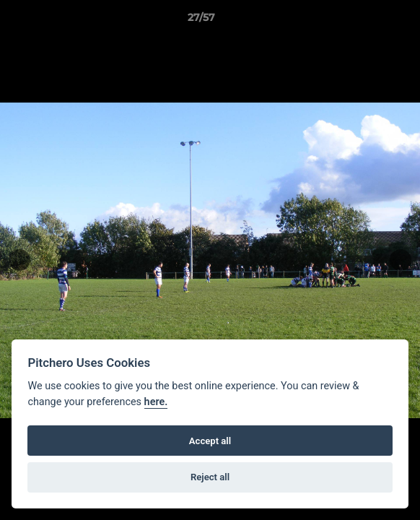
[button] (368, 21)
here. (156, 402)
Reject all (210, 477)
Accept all (210, 441)
